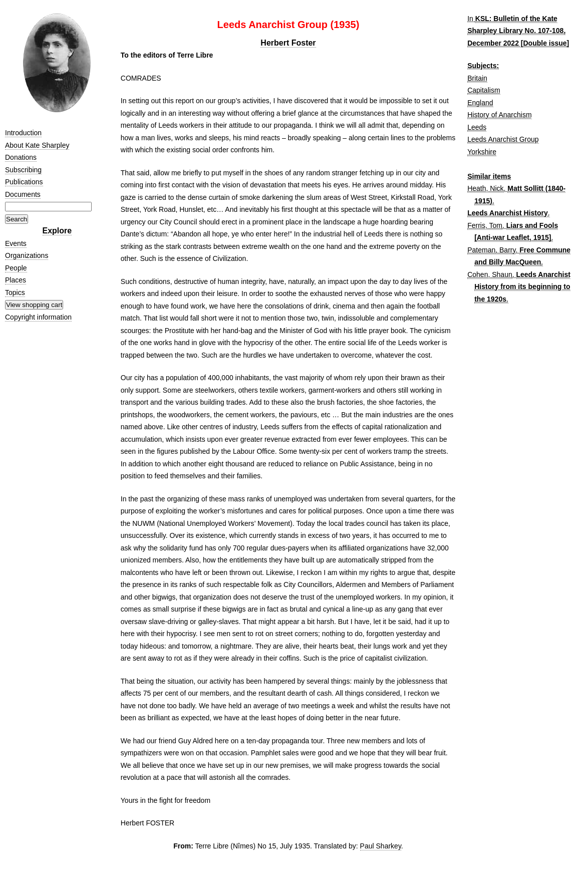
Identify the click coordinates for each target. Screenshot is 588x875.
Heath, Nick (485, 188)
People (16, 268)
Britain (477, 78)
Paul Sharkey (381, 846)
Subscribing (23, 170)
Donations (21, 157)
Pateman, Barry (491, 250)
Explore (57, 231)
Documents (23, 194)
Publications (24, 182)
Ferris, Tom (485, 225)
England (480, 103)
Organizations (27, 255)
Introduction (23, 133)
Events (16, 243)
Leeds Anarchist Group (503, 139)
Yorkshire (482, 152)
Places (16, 280)
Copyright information (38, 317)
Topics (15, 293)
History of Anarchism (499, 115)
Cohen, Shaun (490, 274)
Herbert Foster (288, 43)
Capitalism (484, 90)
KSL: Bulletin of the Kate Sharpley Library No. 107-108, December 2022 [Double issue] (518, 31)
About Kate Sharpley (37, 145)
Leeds (477, 127)
